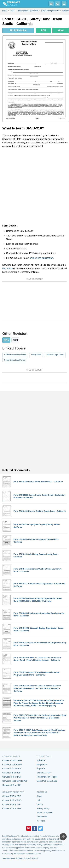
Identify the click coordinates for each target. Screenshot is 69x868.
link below (7, 268)
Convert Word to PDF (12, 760)
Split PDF (41, 760)
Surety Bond (36, 355)
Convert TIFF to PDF (12, 777)
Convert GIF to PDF (11, 773)
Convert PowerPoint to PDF (15, 781)
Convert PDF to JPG (12, 796)
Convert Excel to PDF (12, 765)
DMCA (40, 804)
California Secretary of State (15, 355)
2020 (15, 340)
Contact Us (42, 817)
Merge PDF (42, 765)
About (39, 796)
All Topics (41, 821)
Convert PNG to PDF (12, 769)
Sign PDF (41, 769)
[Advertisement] (34, 186)
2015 (6, 340)
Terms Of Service (45, 813)
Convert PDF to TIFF (12, 808)
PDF (43, 30)
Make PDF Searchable (47, 781)
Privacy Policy (43, 808)
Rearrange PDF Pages (47, 777)
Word (61, 30)
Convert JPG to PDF (12, 785)
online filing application (41, 258)
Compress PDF (44, 773)
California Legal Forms (55, 355)
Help (39, 800)
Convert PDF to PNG (12, 800)
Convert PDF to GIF (11, 804)
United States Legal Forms (15, 360)
